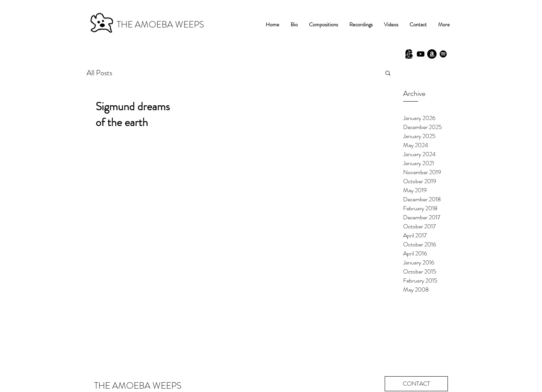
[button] (388, 74)
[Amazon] (432, 54)
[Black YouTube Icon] (421, 54)
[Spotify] (443, 54)
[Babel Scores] (409, 54)
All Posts (99, 73)
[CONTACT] (416, 384)
